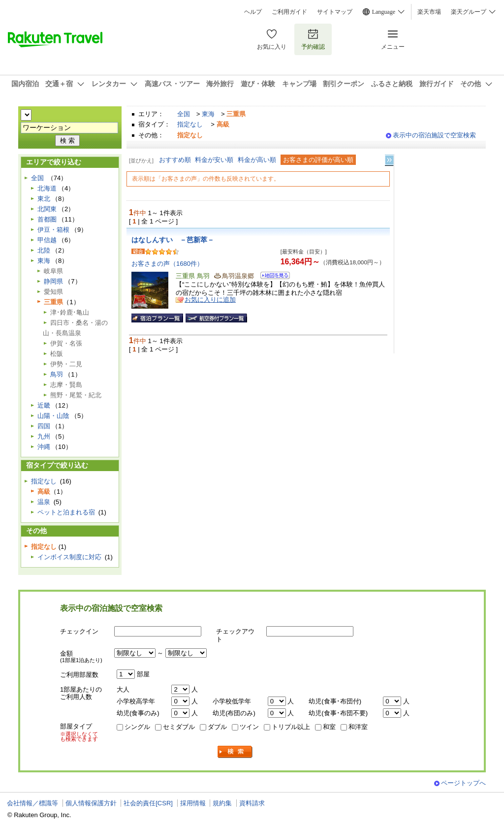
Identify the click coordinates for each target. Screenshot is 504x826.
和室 (329, 727)
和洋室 (358, 727)
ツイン (249, 727)
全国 (184, 114)
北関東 (47, 209)
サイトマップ (335, 12)
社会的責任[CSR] (148, 803)
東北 (44, 199)
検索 (235, 752)
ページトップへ (463, 783)
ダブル (217, 727)
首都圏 (47, 219)
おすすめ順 (175, 160)
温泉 (44, 502)
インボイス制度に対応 (69, 557)
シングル (137, 727)
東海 (208, 114)
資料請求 (252, 803)
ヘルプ (253, 12)
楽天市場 (429, 12)
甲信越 (47, 240)
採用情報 (193, 803)
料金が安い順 (214, 160)
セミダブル (179, 727)
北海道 (47, 188)
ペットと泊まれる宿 (66, 512)
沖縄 (44, 447)
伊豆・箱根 (53, 230)
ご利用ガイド (289, 12)
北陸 (44, 250)
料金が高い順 (257, 160)
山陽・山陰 (53, 416)
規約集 (222, 803)
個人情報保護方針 (91, 803)
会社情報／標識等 (32, 803)
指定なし (190, 124)
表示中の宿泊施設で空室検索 (434, 135)
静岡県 (53, 281)
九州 (44, 436)
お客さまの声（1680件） (167, 264)
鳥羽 (57, 374)
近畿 (44, 405)
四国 (44, 426)
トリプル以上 (291, 727)
